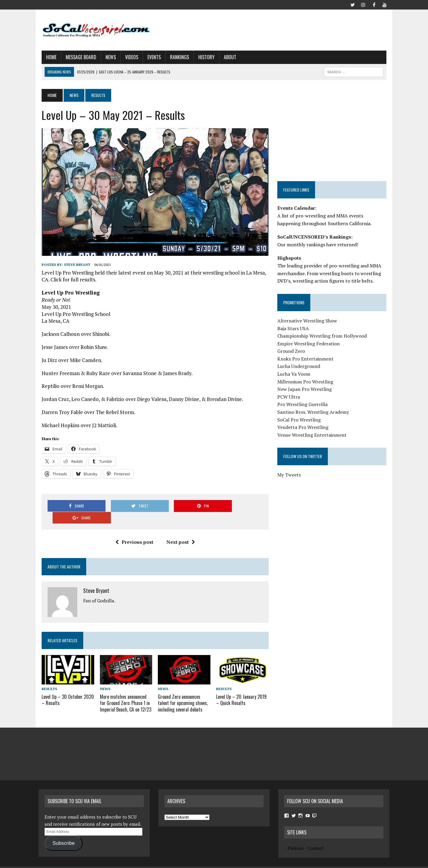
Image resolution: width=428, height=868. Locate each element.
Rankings (177, 57)
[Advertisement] (281, 29)
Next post (180, 532)
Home (48, 57)
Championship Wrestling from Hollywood (323, 336)
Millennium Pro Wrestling (306, 382)
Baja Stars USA (294, 328)
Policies (296, 838)
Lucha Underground (300, 366)
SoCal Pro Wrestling (300, 420)
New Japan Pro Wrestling (305, 389)
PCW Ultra (289, 397)
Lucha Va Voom (295, 374)
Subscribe (63, 833)
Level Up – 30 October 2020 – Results (65, 690)
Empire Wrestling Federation (309, 344)
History (203, 57)
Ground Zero (292, 351)
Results (46, 680)
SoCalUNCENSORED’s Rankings (315, 237)
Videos (129, 57)
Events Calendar (297, 208)
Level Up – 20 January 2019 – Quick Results (241, 690)
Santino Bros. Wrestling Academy (314, 412)
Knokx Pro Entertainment (306, 359)
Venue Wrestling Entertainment (313, 435)
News (108, 57)
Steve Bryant (74, 267)
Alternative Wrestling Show (308, 321)
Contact (316, 838)
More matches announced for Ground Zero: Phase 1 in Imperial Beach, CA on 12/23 (123, 693)
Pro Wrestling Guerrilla (303, 404)
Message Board (78, 57)
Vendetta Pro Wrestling (304, 427)
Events (151, 57)
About (227, 57)
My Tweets (290, 475)
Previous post (133, 532)
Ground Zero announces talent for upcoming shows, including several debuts (182, 693)
